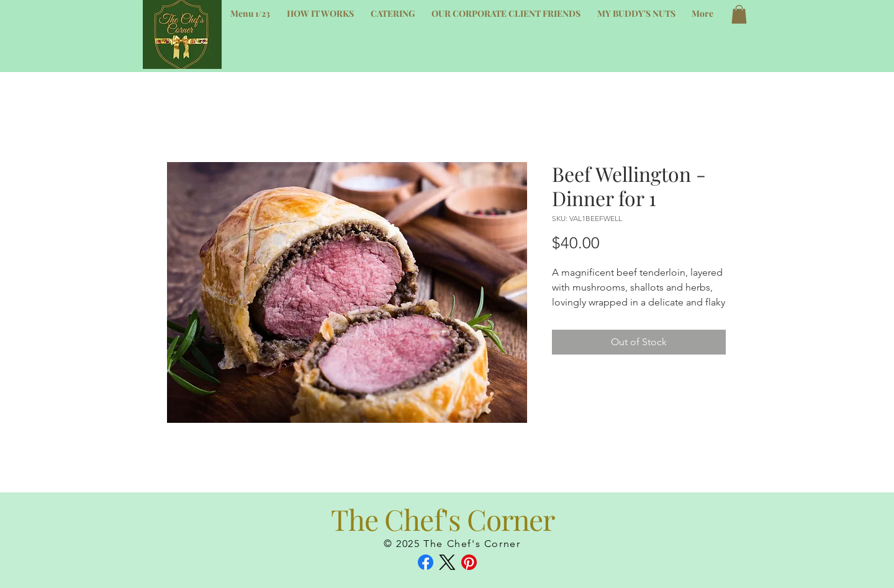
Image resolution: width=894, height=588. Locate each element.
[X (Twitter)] (447, 562)
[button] (739, 14)
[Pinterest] (469, 562)
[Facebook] (426, 562)
